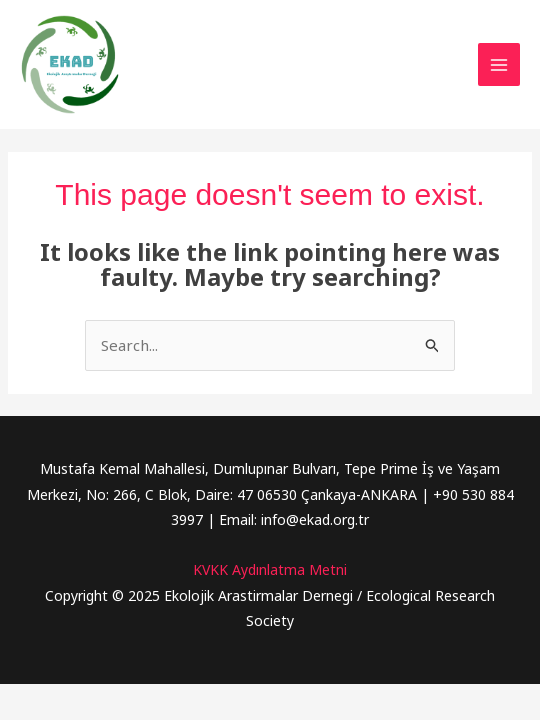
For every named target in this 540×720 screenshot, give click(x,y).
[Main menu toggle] (499, 64)
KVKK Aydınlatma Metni (270, 569)
